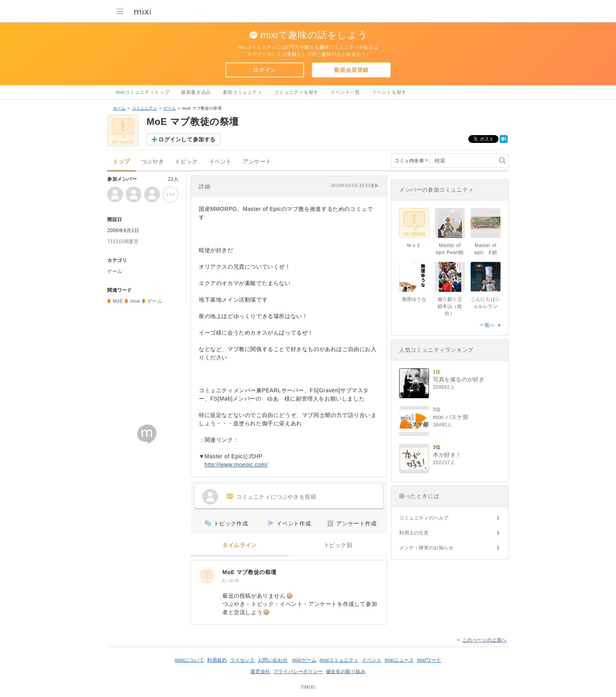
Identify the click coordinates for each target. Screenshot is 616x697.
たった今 (231, 581)
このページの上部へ (485, 640)
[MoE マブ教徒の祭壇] (207, 576)
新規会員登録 (351, 70)
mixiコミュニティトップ (142, 92)
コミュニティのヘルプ (424, 518)
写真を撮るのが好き (459, 379)
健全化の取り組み (346, 671)
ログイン (264, 70)
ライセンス (243, 660)
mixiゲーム (304, 660)
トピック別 (338, 545)
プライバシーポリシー (298, 671)
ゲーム (170, 108)
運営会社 (260, 671)
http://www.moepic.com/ (236, 465)
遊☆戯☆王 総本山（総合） (450, 306)
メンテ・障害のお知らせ (426, 548)
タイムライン (240, 545)
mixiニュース (399, 660)
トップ (121, 162)
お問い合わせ (273, 660)
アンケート (257, 162)
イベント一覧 (345, 92)
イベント (220, 162)
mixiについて (189, 660)
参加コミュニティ (243, 92)
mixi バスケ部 (451, 417)
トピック (186, 162)
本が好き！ (447, 455)
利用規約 (217, 660)
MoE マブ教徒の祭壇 (249, 572)
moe (135, 301)
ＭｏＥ (414, 245)
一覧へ (487, 325)
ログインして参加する (187, 139)
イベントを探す (389, 92)
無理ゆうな (414, 299)
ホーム (119, 108)
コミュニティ (145, 108)
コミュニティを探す (296, 92)
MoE (118, 301)
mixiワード (429, 660)
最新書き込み (196, 92)
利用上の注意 (414, 533)
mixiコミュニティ (339, 660)
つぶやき (152, 162)
